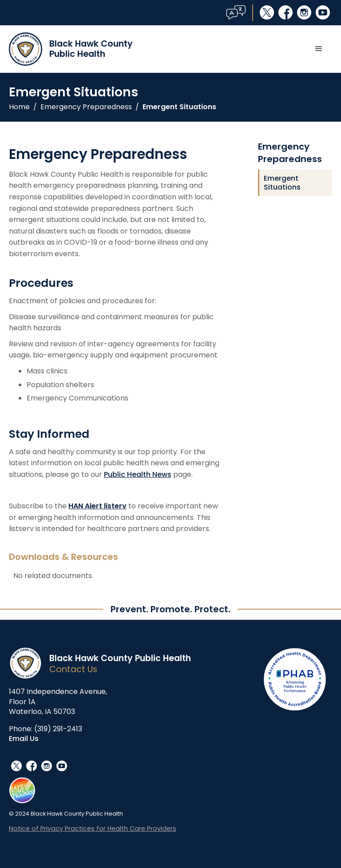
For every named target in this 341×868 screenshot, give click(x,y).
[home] (71, 49)
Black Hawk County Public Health (120, 658)
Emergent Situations (179, 107)
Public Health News (138, 474)
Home (19, 107)
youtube (323, 12)
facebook (285, 12)
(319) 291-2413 (58, 729)
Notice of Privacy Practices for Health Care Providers (93, 828)
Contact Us (73, 669)
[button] (319, 49)
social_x (267, 12)
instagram (304, 12)
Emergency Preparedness (86, 107)
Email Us (24, 739)
